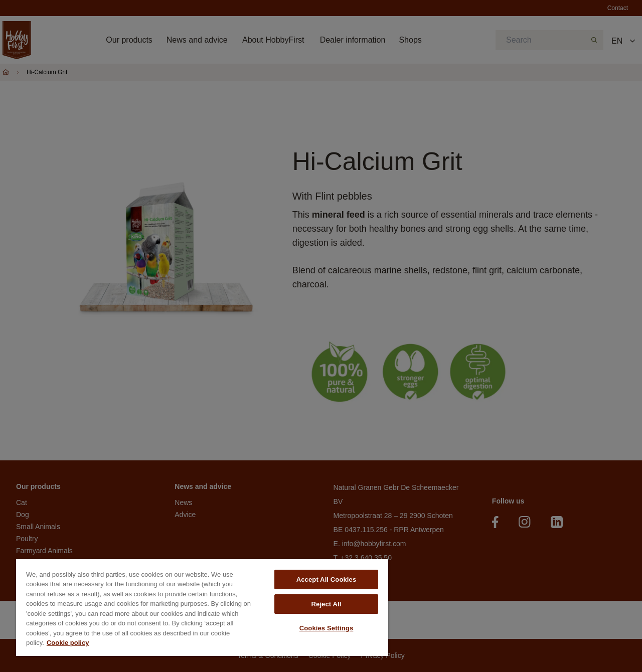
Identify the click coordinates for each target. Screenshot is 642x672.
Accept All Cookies (327, 579)
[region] (202, 608)
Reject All (327, 604)
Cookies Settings (327, 628)
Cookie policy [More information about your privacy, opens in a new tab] (68, 643)
